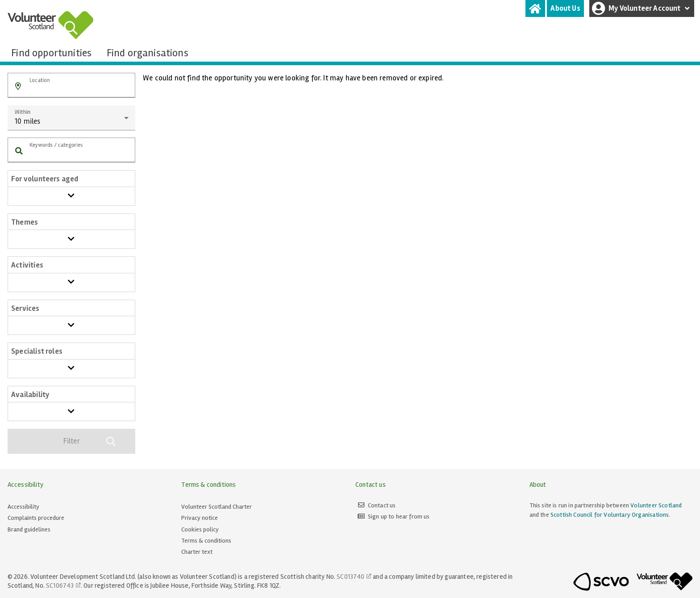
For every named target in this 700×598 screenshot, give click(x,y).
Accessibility (23, 507)
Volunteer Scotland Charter (217, 507)
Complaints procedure (36, 518)
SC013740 (350, 577)
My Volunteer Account (642, 8)
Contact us (382, 505)
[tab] (535, 8)
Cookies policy (200, 529)
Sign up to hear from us (399, 516)
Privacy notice (200, 518)
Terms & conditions (206, 541)
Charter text (197, 552)
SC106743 (60, 585)
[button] (18, 86)
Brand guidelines (29, 529)
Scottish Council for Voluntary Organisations (610, 515)
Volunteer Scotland (656, 505)
